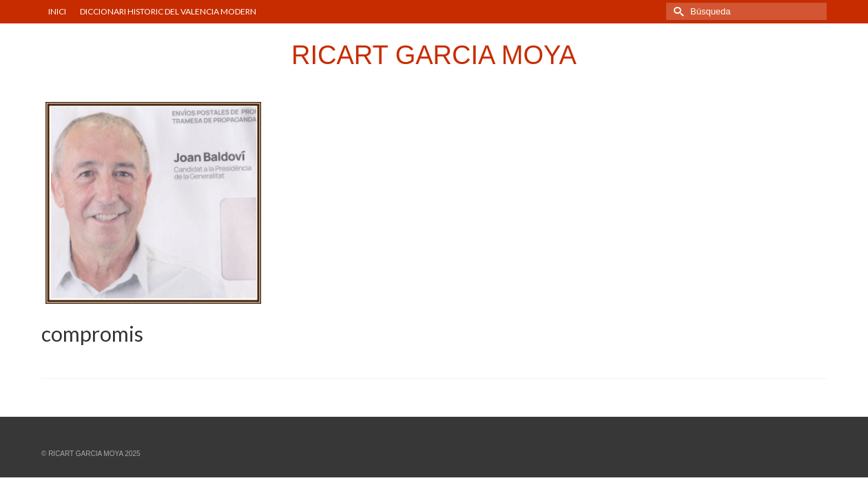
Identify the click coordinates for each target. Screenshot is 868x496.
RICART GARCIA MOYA (434, 55)
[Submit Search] (676, 11)
